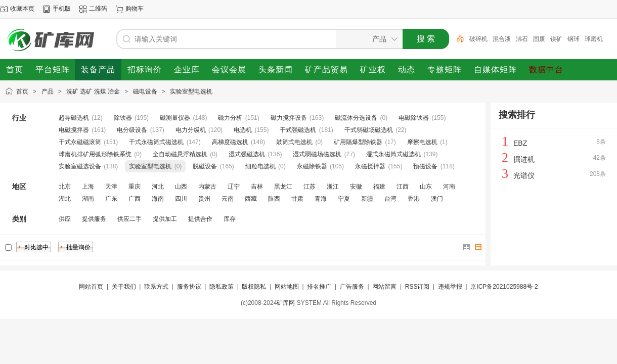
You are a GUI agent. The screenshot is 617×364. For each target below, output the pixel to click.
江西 (403, 187)
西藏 (251, 199)
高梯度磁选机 (230, 142)
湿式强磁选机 (247, 154)
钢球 (574, 39)
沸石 (522, 39)
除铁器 (123, 118)
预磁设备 (425, 166)
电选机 (243, 130)
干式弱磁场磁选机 (369, 130)
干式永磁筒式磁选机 (156, 142)
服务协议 (189, 287)
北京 (65, 187)
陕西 (274, 199)
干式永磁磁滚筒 (80, 142)
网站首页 (91, 287)
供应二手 (129, 219)
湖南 (88, 199)
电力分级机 (191, 130)
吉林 (257, 187)
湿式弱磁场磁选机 (317, 154)
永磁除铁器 (312, 166)
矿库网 (286, 303)
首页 (22, 92)
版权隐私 (254, 287)
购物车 (135, 9)
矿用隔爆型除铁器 (358, 142)
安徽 (356, 187)
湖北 (65, 199)
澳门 (437, 199)
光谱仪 (524, 175)
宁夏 (344, 199)
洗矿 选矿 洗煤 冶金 (93, 92)
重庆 (135, 187)
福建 (379, 187)
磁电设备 (145, 92)
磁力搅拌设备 (289, 118)
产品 (48, 92)
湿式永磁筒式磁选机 (393, 154)
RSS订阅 (417, 287)
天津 (111, 187)
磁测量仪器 (175, 118)
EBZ (520, 143)
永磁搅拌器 (370, 166)
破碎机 (478, 39)
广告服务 (352, 287)
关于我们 (124, 287)
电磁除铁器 (414, 118)
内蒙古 (207, 187)
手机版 (62, 9)
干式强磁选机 (298, 130)
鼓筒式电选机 (294, 142)
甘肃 (297, 199)
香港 (414, 199)
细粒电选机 (260, 166)
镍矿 (556, 39)
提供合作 (200, 219)
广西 (135, 199)
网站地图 (287, 287)
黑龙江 (283, 187)
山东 (426, 187)
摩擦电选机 (422, 142)
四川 (181, 199)
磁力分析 (230, 118)
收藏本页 (22, 9)
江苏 (310, 187)
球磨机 (594, 39)
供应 (65, 219)
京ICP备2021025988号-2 (504, 287)
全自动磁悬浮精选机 (180, 154)
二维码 (98, 9)
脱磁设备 (205, 166)
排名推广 (319, 287)
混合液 (502, 39)
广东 (111, 199)
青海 (321, 199)
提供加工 (165, 219)
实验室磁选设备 (80, 166)
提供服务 (94, 219)
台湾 (390, 199)
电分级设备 (132, 130)
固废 (539, 39)
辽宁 (234, 187)
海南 (158, 199)
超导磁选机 (74, 118)
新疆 (367, 199)
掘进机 (524, 159)
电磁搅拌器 (74, 130)
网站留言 (384, 287)
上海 (88, 187)
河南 (449, 187)
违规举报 (450, 287)
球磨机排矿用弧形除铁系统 (95, 154)
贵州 (204, 199)
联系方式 (156, 287)
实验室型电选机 (191, 92)
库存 (230, 219)
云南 (228, 199)
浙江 (333, 187)
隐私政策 (222, 287)
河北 (158, 187)
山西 (181, 187)
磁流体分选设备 (356, 118)
